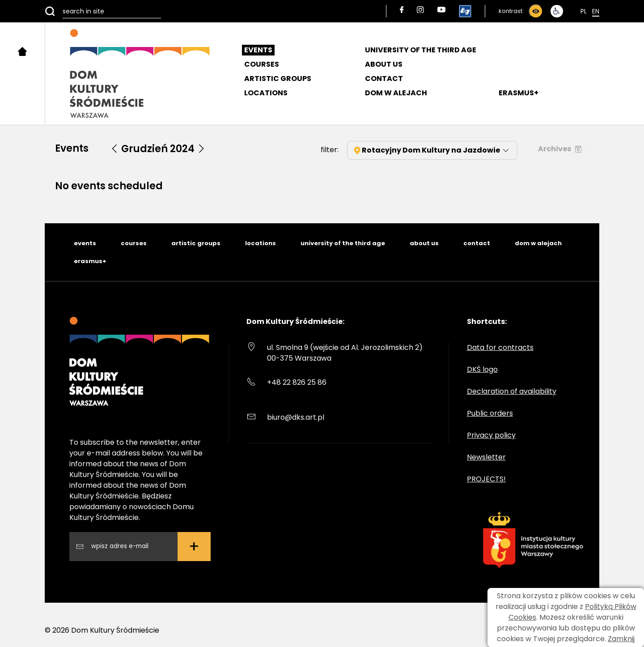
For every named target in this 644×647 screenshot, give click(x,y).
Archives (560, 149)
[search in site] (103, 11)
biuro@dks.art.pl (296, 417)
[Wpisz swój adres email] (131, 546)
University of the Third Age (421, 50)
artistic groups (196, 243)
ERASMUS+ (519, 93)
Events (258, 50)
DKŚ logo (482, 369)
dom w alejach (538, 243)
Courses (262, 64)
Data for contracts (500, 347)
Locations (266, 93)
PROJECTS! (486, 479)
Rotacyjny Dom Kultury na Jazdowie (432, 150)
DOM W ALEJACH (396, 93)
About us (384, 64)
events (85, 243)
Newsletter (486, 457)
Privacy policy (491, 435)
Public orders (490, 413)
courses (134, 243)
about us (424, 243)
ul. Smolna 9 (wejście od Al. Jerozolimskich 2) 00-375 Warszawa (345, 353)
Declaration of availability (512, 391)
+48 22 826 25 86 (297, 382)
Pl (584, 11)
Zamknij (621, 639)
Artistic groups (278, 79)
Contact (384, 79)
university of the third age (343, 243)
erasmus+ (90, 261)
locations (261, 243)
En (596, 11)
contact (477, 243)
